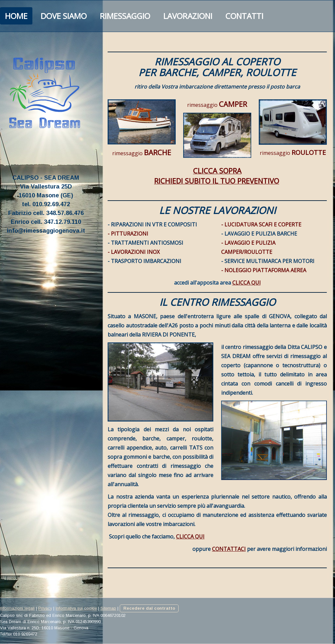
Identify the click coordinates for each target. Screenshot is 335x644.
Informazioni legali (17, 608)
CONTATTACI (229, 549)
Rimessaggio (125, 16)
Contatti (244, 16)
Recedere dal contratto (149, 608)
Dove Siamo (64, 16)
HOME (16, 16)
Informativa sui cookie (76, 608)
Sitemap (108, 608)
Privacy (45, 608)
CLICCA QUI (247, 283)
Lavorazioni (188, 16)
